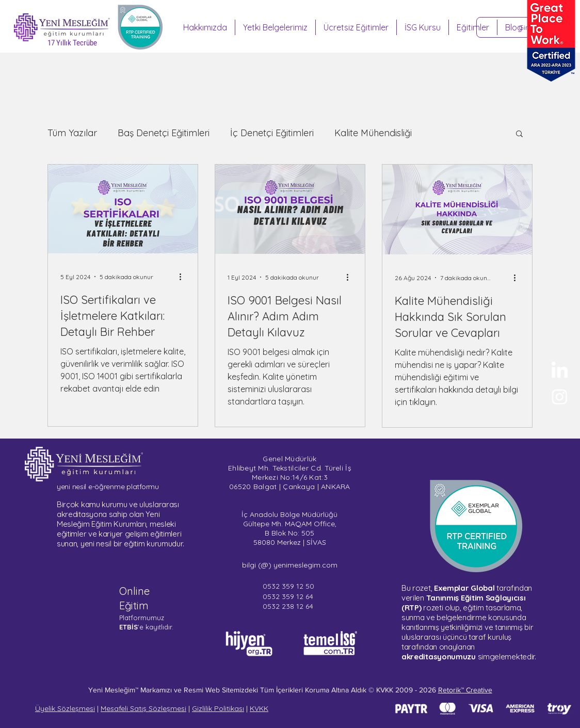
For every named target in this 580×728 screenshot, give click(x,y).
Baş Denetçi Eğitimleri (164, 133)
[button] (519, 134)
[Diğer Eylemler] (184, 277)
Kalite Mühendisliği (373, 133)
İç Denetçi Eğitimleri (272, 133)
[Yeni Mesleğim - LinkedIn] (560, 371)
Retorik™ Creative (465, 690)
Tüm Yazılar (72, 133)
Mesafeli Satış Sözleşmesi (143, 708)
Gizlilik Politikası (218, 708)
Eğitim (134, 605)
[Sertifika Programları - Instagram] (560, 397)
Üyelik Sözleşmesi (65, 708)
